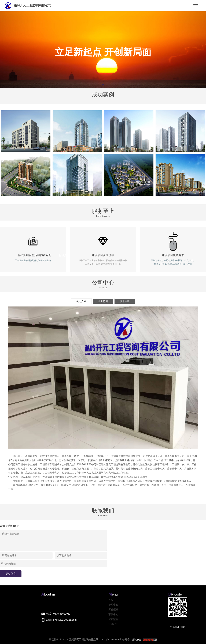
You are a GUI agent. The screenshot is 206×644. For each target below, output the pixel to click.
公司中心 (113, 605)
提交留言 (11, 574)
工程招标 (113, 609)
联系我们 (113, 624)
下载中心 (113, 614)
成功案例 (113, 619)
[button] (103, 85)
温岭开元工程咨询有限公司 (28, 5)
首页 (111, 600)
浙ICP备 (137, 640)
